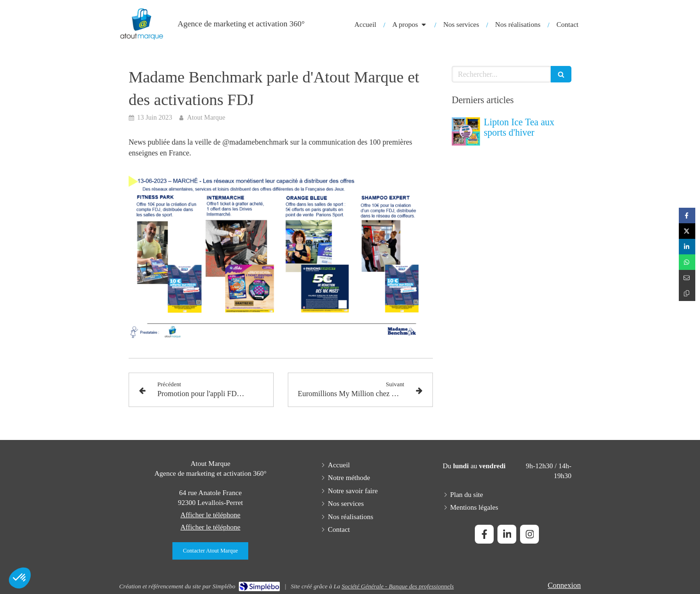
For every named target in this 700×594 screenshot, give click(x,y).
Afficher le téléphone (210, 515)
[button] (20, 578)
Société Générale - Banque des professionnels (398, 586)
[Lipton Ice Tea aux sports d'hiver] (466, 131)
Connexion (564, 585)
